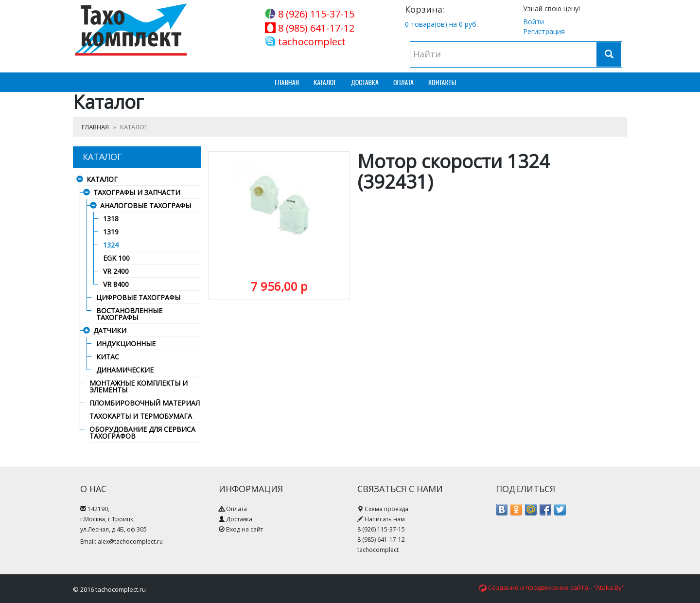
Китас (108, 357)
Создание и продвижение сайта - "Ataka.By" (556, 587)
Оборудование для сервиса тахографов (142, 433)
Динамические (125, 371)
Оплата (403, 82)
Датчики (110, 331)
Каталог (325, 82)
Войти (534, 22)
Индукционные (126, 344)
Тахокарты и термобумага (141, 417)
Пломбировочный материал (145, 404)
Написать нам (385, 519)
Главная (287, 82)
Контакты (442, 82)
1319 (111, 232)
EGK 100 (116, 259)
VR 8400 (116, 285)
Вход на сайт (245, 529)
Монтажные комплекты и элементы (139, 387)
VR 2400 (116, 272)
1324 (111, 246)
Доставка (365, 82)
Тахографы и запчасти (137, 193)
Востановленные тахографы (129, 315)
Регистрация (544, 31)
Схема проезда (386, 509)
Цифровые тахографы (138, 298)
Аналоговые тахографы (146, 206)
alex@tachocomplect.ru (130, 541)
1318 (111, 219)
